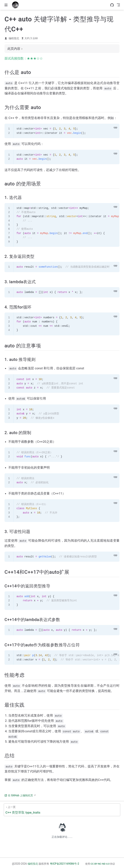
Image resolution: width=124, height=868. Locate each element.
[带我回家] (17, 5)
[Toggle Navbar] (118, 5)
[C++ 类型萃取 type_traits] (62, 808)
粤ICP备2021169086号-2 (65, 862)
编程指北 (14, 38)
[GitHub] (112, 5)
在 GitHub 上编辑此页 (19, 794)
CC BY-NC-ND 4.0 (100, 862)
